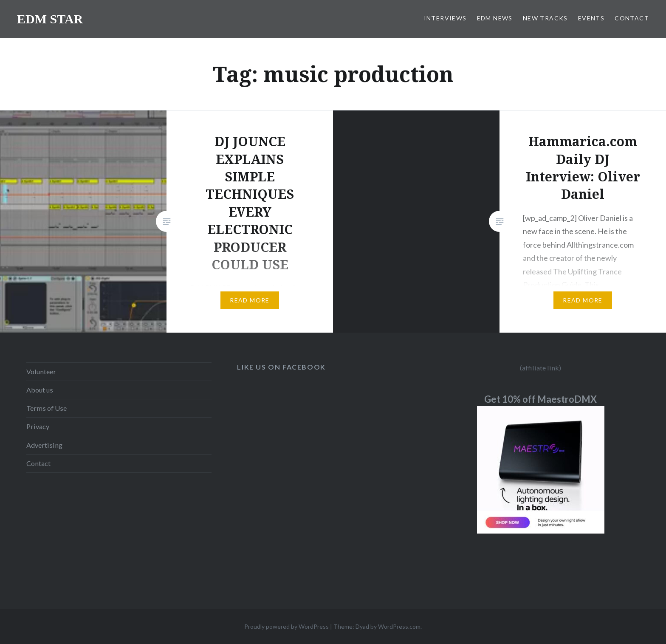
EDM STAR (50, 19)
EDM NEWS (495, 18)
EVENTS (591, 18)
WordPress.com (399, 626)
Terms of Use (47, 408)
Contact (38, 463)
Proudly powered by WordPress (286, 626)
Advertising (44, 445)
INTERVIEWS (445, 18)
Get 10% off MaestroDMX (540, 399)
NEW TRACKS (545, 18)
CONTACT (632, 18)
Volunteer (41, 371)
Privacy (38, 426)
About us (40, 390)
